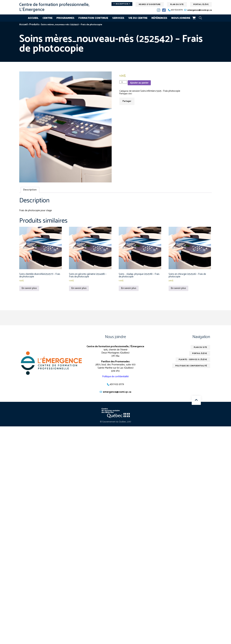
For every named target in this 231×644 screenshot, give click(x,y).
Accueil (33, 18)
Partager (127, 101)
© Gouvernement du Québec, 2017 (116, 423)
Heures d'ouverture (150, 4)
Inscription (122, 4)
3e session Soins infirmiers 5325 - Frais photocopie (156, 91)
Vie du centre (138, 18)
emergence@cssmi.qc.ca (200, 10)
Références (159, 18)
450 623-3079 (177, 10)
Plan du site (177, 4)
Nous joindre (181, 18)
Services (118, 18)
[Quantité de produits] (123, 82)
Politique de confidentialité (115, 377)
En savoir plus (29, 289)
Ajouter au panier (139, 83)
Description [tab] (30, 190)
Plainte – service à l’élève (192, 361)
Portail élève (201, 4)
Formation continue (93, 18)
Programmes (65, 18)
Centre (47, 18)
